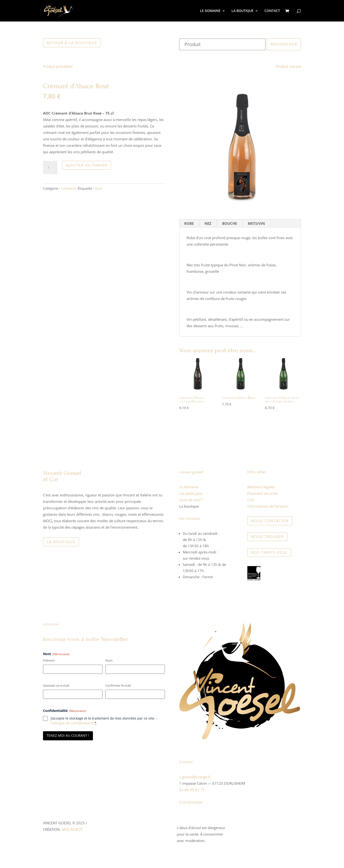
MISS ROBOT (72, 829)
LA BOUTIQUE (242, 11)
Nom (109, 660)
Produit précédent (58, 66)
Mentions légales (261, 487)
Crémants (69, 188)
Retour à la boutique (72, 43)
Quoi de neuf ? (191, 500)
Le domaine (189, 487)
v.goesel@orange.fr (195, 777)
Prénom (49, 660)
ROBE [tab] (189, 223)
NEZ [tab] (208, 223)
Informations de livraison (268, 506)
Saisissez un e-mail (56, 685)
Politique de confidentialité (72, 723)
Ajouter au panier (87, 165)
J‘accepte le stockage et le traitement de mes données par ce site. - (104, 721)
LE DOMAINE (210, 11)
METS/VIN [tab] (256, 223)
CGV (251, 500)
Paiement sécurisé (262, 493)
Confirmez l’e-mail (118, 685)
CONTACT (272, 11)
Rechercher (284, 44)
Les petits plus (191, 493)
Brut (99, 188)
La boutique (61, 542)
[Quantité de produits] (50, 168)
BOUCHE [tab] (230, 223)
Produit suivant (288, 66)
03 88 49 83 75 (192, 790)
